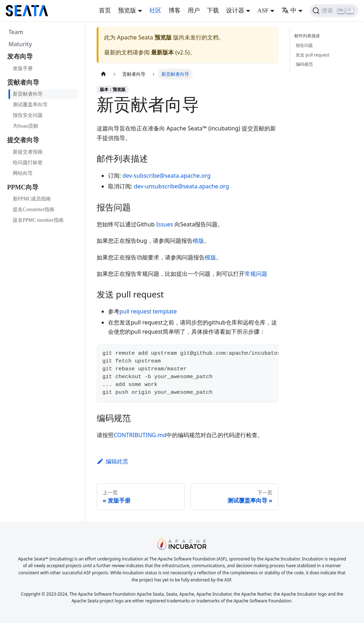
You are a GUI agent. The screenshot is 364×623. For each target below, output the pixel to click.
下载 (213, 10)
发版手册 (23, 68)
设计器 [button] (235, 10)
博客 (175, 10)
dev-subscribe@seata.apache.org (166, 176)
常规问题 (256, 274)
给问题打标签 (28, 163)
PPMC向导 (23, 187)
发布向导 (20, 57)
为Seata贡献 (26, 126)
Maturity (20, 44)
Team (16, 32)
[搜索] (334, 11)
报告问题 (304, 45)
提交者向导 (23, 140)
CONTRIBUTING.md (140, 435)
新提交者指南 (28, 152)
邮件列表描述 (309, 36)
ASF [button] (263, 10)
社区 (155, 10)
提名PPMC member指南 (38, 220)
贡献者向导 (23, 82)
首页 (105, 10)
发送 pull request (312, 55)
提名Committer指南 (34, 210)
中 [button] (289, 10)
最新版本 (162, 52)
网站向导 (23, 173)
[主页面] (103, 74)
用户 (194, 10)
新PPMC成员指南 (32, 199)
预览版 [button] (127, 10)
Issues (164, 224)
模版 (198, 241)
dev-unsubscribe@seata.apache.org (181, 186)
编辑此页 (113, 461)
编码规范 (304, 64)
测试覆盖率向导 (30, 105)
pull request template (148, 311)
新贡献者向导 (28, 94)
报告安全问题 (28, 115)
